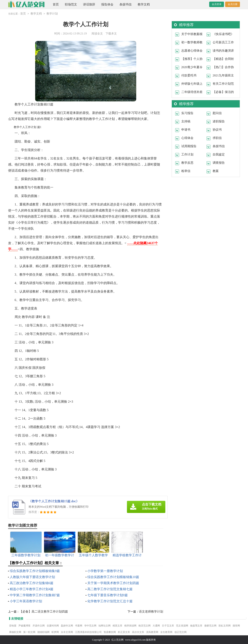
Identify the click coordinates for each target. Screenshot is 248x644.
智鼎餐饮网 (110, 632)
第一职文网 (29, 632)
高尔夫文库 (138, 632)
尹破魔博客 (24, 625)
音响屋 (13, 625)
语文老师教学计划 (151, 611)
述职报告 (219, 121)
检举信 (186, 171)
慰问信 (217, 113)
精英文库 (117, 625)
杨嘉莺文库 (196, 625)
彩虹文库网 (225, 625)
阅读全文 (97, 33)
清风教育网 (152, 632)
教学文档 (144, 4)
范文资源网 (182, 625)
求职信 (217, 138)
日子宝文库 (168, 625)
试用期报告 (189, 146)
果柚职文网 (15, 632)
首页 (56, 4)
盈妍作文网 (67, 625)
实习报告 (187, 113)
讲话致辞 (89, 4)
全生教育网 (166, 632)
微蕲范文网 (210, 625)
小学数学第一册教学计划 (105, 571)
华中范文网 (90, 625)
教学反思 (187, 163)
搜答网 (236, 625)
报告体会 (107, 4)
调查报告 (219, 163)
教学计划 (52, 14)
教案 (216, 171)
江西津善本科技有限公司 (88, 632)
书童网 (79, 625)
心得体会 (187, 138)
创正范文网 (180, 632)
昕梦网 (55, 632)
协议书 (217, 129)
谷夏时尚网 (53, 625)
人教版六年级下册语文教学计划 (32, 577)
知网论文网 (104, 625)
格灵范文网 (145, 625)
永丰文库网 (67, 632)
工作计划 (187, 154)
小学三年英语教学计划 (26, 601)
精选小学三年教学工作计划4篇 (32, 589)
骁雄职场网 (43, 632)
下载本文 (111, 33)
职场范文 (71, 4)
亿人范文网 (117, 640)
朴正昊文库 (124, 632)
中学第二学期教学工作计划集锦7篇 (35, 595)
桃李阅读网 (130, 625)
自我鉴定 (219, 154)
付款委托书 (189, 75)
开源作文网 (39, 625)
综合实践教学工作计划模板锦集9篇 (35, 571)
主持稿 (186, 121)
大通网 (156, 625)
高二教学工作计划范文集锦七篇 (110, 589)
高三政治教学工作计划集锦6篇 (32, 583)
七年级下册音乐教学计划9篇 (108, 595)
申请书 (186, 129)
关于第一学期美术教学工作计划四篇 (113, 583)
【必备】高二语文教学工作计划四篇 (44, 611)
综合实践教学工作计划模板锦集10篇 (113, 577)
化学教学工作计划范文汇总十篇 (110, 601)
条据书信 (126, 4)
